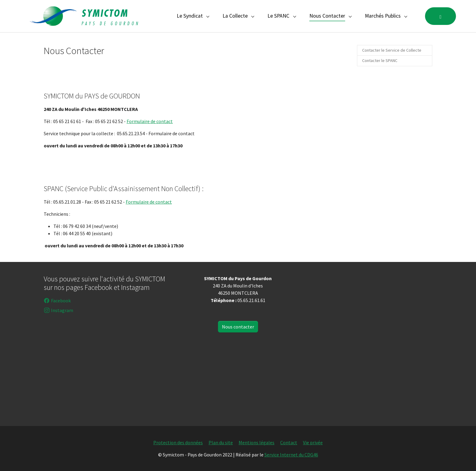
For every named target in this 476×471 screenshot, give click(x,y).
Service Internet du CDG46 (291, 455)
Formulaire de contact (150, 121)
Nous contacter (238, 327)
